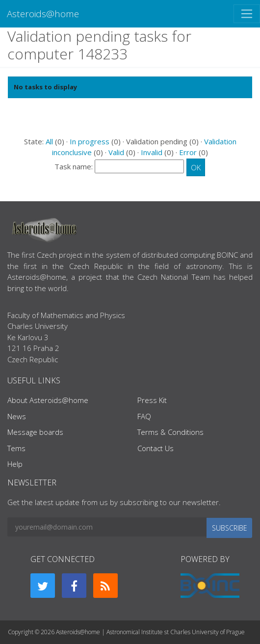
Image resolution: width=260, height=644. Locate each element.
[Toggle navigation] (247, 14)
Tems (16, 448)
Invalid (152, 152)
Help (15, 464)
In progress (90, 141)
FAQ (144, 416)
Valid (116, 152)
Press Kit (152, 400)
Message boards (35, 432)
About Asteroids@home (48, 400)
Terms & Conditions (170, 432)
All (49, 141)
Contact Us (156, 448)
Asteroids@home (43, 13)
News (17, 416)
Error (188, 152)
